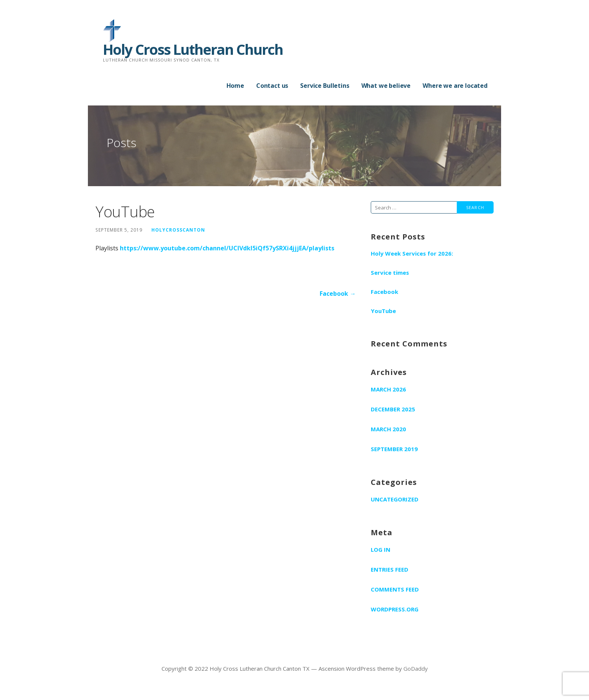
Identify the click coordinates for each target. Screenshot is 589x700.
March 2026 (388, 389)
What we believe (386, 86)
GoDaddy (416, 668)
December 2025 (393, 409)
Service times (390, 272)
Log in (381, 549)
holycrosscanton (178, 230)
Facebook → (338, 294)
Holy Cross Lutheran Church (193, 49)
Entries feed (390, 569)
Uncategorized (395, 499)
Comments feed (395, 589)
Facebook (384, 292)
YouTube (383, 311)
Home (235, 86)
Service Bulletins (325, 86)
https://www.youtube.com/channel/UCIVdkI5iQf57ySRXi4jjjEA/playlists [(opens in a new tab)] (227, 248)
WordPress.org (395, 609)
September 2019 (394, 449)
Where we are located (455, 86)
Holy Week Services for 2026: (412, 253)
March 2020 (388, 429)
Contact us (272, 86)
